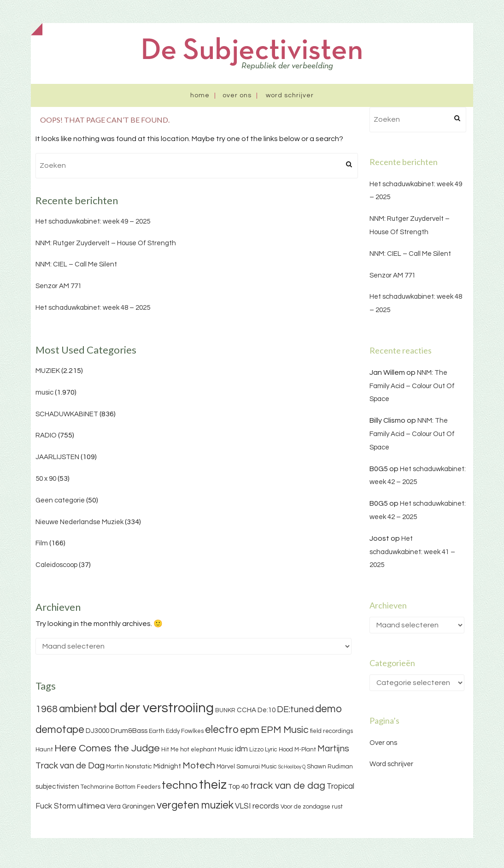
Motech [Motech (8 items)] (199, 766)
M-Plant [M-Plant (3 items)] (305, 750)
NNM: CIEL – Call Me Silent (76, 264)
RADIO (46, 435)
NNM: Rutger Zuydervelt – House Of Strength (106, 243)
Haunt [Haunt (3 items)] (44, 750)
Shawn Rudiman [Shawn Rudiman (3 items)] (330, 767)
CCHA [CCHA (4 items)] (246, 710)
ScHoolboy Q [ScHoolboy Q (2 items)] (292, 767)
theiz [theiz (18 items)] (213, 785)
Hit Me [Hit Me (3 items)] (170, 750)
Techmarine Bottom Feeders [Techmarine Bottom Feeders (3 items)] (120, 787)
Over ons (237, 95)
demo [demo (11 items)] (328, 709)
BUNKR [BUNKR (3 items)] (225, 710)
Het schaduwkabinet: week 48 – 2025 (93, 308)
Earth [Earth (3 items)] (157, 731)
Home (200, 95)
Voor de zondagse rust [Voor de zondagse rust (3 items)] (312, 807)
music (44, 393)
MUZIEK (48, 371)
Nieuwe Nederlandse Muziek (79, 522)
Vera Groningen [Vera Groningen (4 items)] (131, 806)
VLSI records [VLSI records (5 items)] (257, 806)
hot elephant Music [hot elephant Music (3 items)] (207, 750)
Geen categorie (60, 500)
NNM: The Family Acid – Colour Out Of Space (412, 386)
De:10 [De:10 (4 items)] (267, 710)
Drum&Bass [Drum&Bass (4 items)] (129, 731)
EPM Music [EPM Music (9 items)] (285, 730)
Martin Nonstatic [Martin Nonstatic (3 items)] (129, 767)
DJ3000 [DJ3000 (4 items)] (97, 731)
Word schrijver (290, 95)
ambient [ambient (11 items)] (78, 709)
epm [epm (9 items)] (250, 730)
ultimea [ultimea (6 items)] (91, 806)
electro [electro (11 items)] (222, 730)
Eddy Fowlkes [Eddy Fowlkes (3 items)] (185, 731)
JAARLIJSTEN (57, 457)
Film (42, 543)
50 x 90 (46, 479)
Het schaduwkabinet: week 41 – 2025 (412, 552)
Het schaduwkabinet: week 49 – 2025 (93, 221)
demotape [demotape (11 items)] (60, 730)
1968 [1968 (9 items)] (47, 709)
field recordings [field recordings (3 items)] (331, 731)
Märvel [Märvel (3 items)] (226, 767)
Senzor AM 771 (59, 286)
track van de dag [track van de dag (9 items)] (287, 786)
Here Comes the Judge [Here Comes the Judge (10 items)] (107, 748)
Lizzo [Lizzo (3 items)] (256, 750)
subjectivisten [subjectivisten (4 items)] (57, 787)
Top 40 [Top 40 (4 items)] (238, 787)
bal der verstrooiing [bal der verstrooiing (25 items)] (156, 708)
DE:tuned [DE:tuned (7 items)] (295, 709)
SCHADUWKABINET (67, 414)
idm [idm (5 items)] (241, 749)
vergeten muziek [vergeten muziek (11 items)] (195, 805)
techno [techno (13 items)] (180, 785)
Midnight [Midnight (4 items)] (167, 766)
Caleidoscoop (56, 565)
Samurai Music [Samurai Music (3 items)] (257, 767)
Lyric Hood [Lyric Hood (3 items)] (279, 750)
